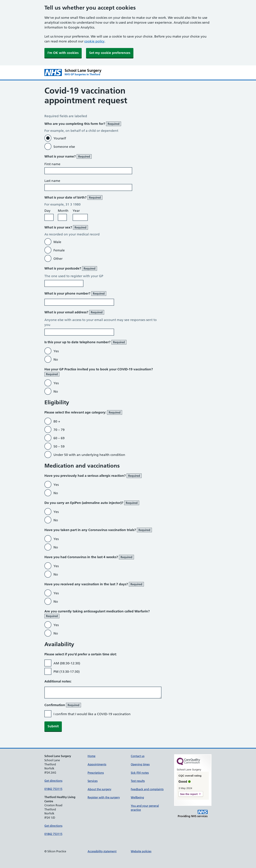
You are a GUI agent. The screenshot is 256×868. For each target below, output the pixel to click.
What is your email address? (74, 312)
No (56, 359)
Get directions (53, 781)
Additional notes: (58, 681)
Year (76, 211)
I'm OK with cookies (63, 53)
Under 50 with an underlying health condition (89, 455)
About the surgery (99, 789)
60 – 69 (59, 438)
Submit (53, 726)
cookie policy (94, 41)
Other (58, 259)
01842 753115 (53, 789)
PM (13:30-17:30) (67, 672)
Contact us (138, 756)
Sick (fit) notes (140, 773)
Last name (52, 181)
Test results (138, 781)
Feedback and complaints (147, 789)
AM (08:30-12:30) (67, 663)
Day (47, 211)
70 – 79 (59, 430)
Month (63, 211)
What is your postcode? (71, 268)
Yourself (60, 138)
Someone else (64, 147)
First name (52, 164)
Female (59, 250)
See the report (189, 794)
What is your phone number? (75, 294)
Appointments (97, 764)
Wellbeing (137, 797)
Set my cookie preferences (110, 53)
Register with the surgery (104, 797)
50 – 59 (59, 446)
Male (57, 242)
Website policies (141, 851)
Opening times (140, 764)
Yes (56, 351)
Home (92, 756)
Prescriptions (96, 773)
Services (93, 781)
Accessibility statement (102, 851)
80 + (57, 421)
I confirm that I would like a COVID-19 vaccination (92, 714)
